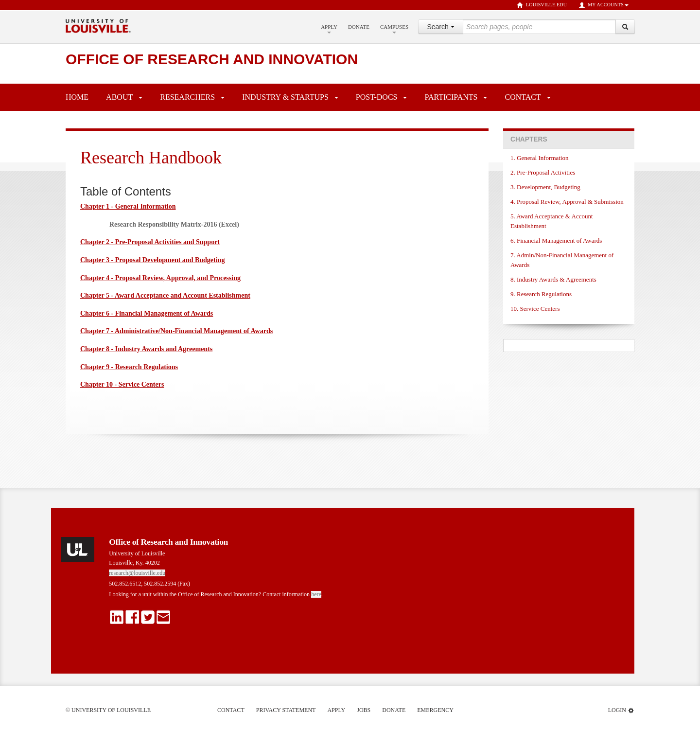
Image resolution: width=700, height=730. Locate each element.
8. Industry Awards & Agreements (553, 279)
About (119, 97)
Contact (523, 97)
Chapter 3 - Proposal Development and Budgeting (152, 260)
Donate (359, 27)
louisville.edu (542, 5)
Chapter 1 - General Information (128, 206)
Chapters (529, 139)
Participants (451, 97)
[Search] (625, 27)
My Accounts (604, 5)
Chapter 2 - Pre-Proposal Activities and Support (150, 242)
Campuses (394, 29)
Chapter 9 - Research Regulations (129, 367)
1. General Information (539, 158)
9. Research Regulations (541, 294)
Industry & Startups (285, 97)
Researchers (187, 97)
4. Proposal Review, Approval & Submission (567, 202)
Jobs (364, 710)
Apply (329, 29)
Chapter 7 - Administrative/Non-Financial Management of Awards (176, 331)
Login (621, 710)
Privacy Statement (286, 710)
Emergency (435, 710)
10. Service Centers (535, 309)
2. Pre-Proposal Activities (543, 172)
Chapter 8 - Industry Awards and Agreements (146, 349)
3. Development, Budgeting (545, 187)
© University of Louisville (108, 710)
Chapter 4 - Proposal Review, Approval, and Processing (160, 278)
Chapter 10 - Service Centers (122, 384)
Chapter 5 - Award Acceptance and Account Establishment (165, 295)
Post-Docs (377, 97)
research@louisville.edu (137, 573)
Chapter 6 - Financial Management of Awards (147, 313)
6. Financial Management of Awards (556, 240)
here (316, 594)
